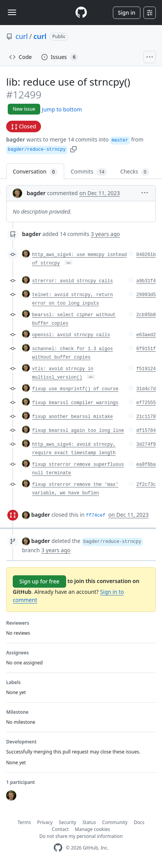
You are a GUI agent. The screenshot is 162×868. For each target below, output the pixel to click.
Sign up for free (39, 581)
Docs (139, 822)
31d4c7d (146, 389)
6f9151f (146, 349)
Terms (25, 822)
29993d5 (146, 295)
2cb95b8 (146, 315)
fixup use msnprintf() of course (75, 389)
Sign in (127, 13)
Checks (135, 172)
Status (89, 822)
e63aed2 (146, 335)
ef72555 (146, 403)
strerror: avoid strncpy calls (72, 281)
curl (22, 36)
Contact (60, 829)
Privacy (45, 822)
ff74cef (95, 516)
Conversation (35, 172)
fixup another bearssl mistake (72, 417)
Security (67, 822)
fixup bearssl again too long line (78, 431)
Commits (89, 172)
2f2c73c (146, 485)
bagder (16, 139)
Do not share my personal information (81, 836)
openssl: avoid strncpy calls (71, 335)
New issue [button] (24, 109)
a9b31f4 (146, 281)
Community (115, 822)
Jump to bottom (62, 109)
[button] (73, 149)
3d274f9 (146, 445)
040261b (146, 255)
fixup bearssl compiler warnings (75, 403)
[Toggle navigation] (12, 12)
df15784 (146, 431)
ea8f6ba (146, 465)
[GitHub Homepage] (58, 848)
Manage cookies (93, 829)
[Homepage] (81, 13)
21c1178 (146, 417)
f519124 (146, 369)
